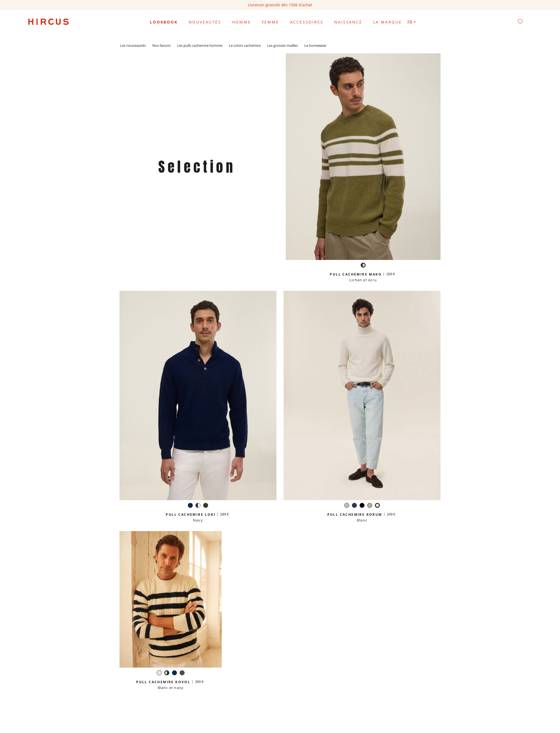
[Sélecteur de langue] (412, 22)
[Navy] (190, 506)
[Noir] (362, 506)
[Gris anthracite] (182, 673)
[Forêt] (206, 506)
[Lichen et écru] (363, 266)
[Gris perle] (347, 506)
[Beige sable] (370, 506)
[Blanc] (377, 506)
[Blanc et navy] (198, 506)
